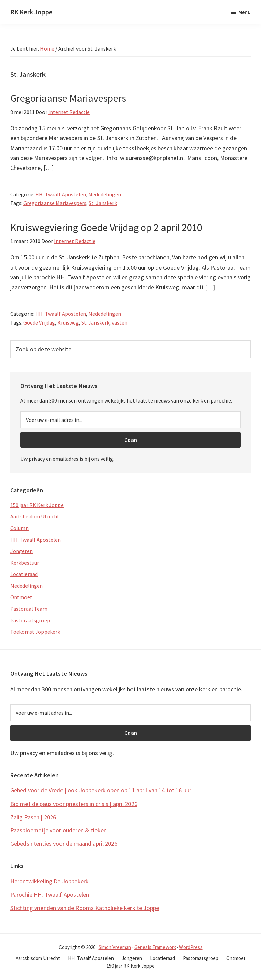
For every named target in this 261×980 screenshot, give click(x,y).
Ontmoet (21, 597)
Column (19, 528)
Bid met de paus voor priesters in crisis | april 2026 (74, 804)
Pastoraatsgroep (30, 620)
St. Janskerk (103, 203)
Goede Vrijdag (39, 322)
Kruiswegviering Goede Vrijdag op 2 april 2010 (106, 227)
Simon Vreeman (115, 947)
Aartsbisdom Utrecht (35, 516)
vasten (120, 322)
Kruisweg (68, 322)
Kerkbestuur (25, 563)
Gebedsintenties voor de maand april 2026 (64, 844)
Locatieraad (24, 574)
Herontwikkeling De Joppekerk (49, 881)
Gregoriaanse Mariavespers (68, 98)
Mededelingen (105, 194)
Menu (245, 12)
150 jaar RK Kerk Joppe (37, 505)
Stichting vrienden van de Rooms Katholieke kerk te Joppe (85, 908)
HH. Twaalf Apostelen (61, 194)
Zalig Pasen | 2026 (33, 817)
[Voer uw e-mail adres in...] (130, 420)
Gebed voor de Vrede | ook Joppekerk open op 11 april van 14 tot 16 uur (101, 790)
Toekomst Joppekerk (35, 632)
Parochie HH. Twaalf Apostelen (50, 894)
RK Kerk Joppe (31, 12)
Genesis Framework (155, 947)
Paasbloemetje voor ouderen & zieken (58, 830)
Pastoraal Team (29, 609)
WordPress (191, 947)
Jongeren (21, 551)
